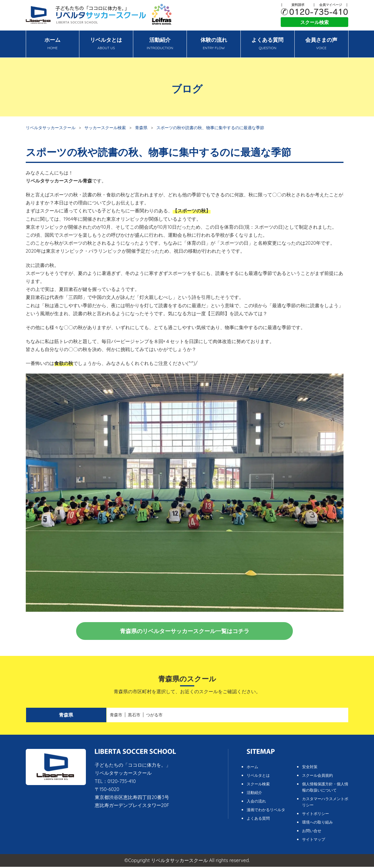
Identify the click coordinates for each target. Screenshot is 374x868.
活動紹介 (160, 44)
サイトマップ (314, 840)
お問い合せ (312, 832)
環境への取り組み (317, 823)
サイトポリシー (316, 815)
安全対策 (310, 768)
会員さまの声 (321, 44)
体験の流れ (214, 44)
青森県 (141, 128)
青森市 (116, 716)
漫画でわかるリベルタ (266, 811)
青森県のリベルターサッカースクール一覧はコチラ (184, 631)
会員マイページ (331, 5)
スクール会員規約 (317, 776)
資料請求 (298, 5)
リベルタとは (106, 44)
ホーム (53, 44)
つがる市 (154, 716)
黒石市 (134, 716)
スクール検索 (314, 22)
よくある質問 (268, 44)
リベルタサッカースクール (51, 128)
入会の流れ (256, 802)
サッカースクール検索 (105, 128)
